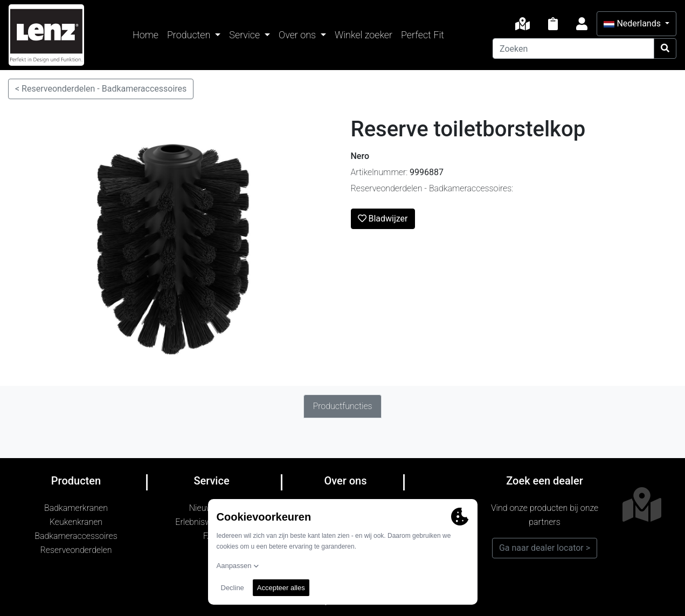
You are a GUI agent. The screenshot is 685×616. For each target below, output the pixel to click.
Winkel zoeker (364, 35)
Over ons (298, 35)
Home (146, 35)
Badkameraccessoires (76, 536)
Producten (190, 35)
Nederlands (633, 23)
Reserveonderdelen (76, 550)
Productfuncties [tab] (342, 406)
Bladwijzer (383, 219)
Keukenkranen (76, 522)
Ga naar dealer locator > (545, 548)
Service (245, 35)
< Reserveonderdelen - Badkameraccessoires (101, 89)
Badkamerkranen (76, 508)
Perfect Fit (423, 35)
